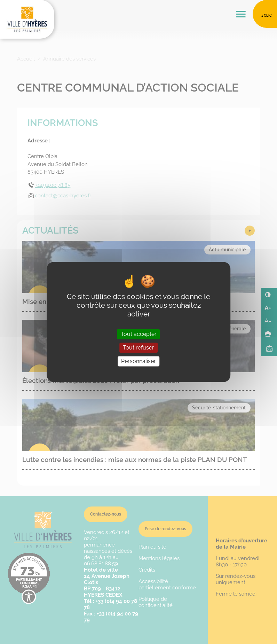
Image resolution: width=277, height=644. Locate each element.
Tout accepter (139, 334)
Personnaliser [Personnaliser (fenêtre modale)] (138, 361)
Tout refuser (138, 348)
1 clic (267, 15)
